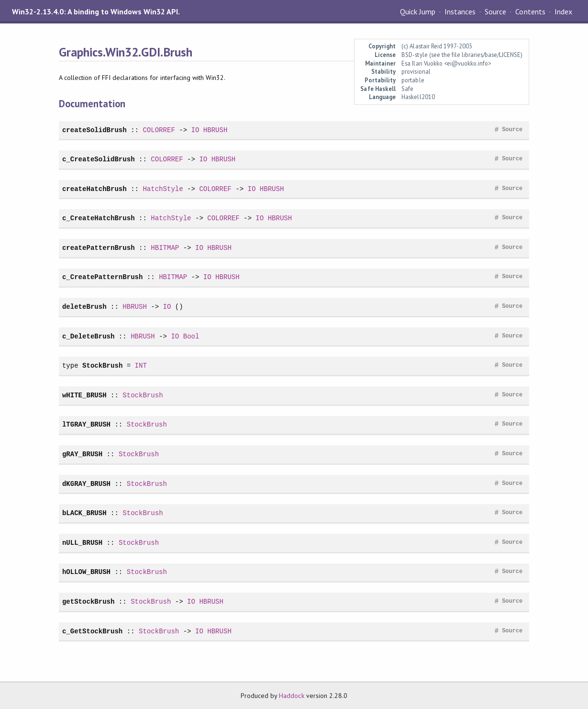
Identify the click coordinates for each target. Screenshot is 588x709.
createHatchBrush (94, 189)
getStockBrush (89, 602)
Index (563, 11)
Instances (460, 11)
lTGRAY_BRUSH (86, 424)
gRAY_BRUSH (82, 454)
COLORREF (159, 130)
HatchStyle (163, 189)
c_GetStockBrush (92, 631)
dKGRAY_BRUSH (86, 484)
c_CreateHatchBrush (99, 218)
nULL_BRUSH (82, 543)
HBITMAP (165, 248)
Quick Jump (418, 11)
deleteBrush (84, 307)
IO (195, 130)
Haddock (291, 696)
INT (141, 366)
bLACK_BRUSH (84, 513)
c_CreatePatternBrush (102, 277)
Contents (530, 11)
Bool (191, 336)
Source (495, 11)
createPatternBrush (99, 248)
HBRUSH (216, 130)
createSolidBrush (94, 130)
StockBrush (102, 366)
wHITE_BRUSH (84, 395)
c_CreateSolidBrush (99, 159)
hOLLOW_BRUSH (86, 572)
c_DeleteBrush (89, 336)
